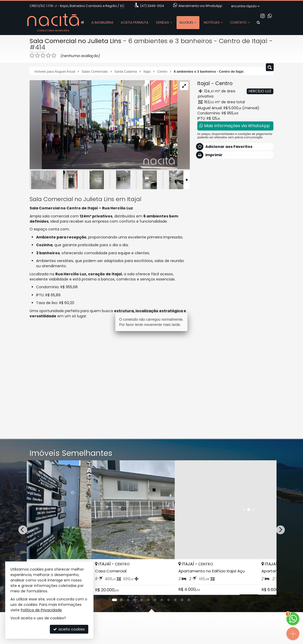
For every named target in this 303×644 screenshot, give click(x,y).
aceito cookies (69, 629)
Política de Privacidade (41, 610)
